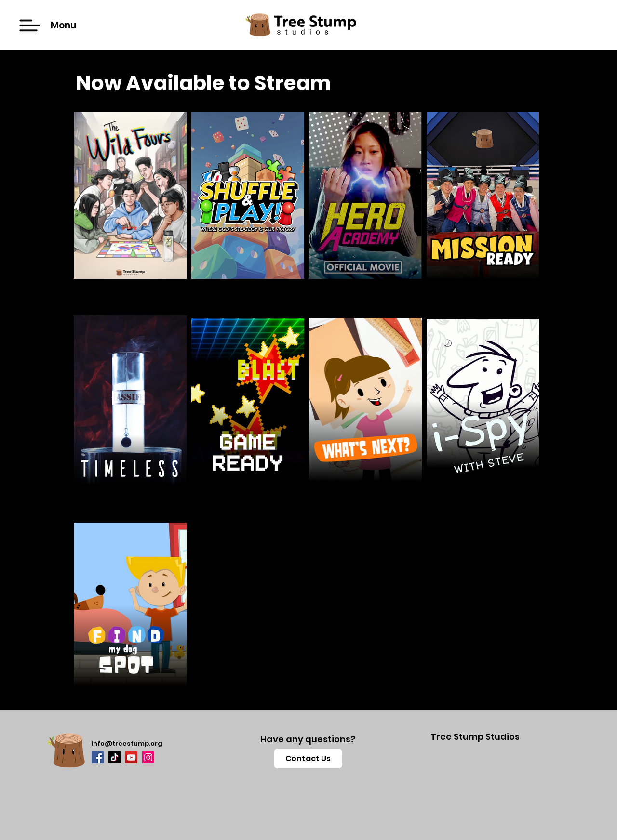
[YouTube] (131, 757)
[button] (30, 26)
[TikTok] (114, 757)
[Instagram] (148, 757)
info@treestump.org (127, 743)
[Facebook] (98, 757)
